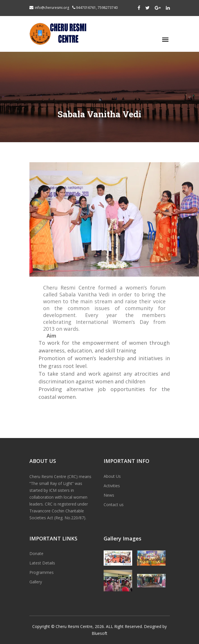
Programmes (42, 572)
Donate (36, 553)
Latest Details (42, 563)
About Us (112, 476)
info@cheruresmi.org (52, 8)
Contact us (114, 505)
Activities (112, 486)
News (109, 495)
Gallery (36, 582)
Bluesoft (99, 633)
